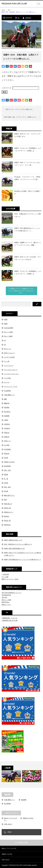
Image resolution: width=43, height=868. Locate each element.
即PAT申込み (5, 602)
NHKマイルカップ (9, 353)
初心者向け (7, 412)
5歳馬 (6, 324)
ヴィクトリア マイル (11, 387)
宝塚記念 (7, 437)
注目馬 (6, 483)
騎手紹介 (7, 516)
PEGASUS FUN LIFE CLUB (18, 865)
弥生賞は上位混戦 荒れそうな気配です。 (27, 192)
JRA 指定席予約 (6, 595)
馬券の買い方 (8, 504)
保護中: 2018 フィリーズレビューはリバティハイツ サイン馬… (27, 164)
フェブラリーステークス (11, 374)
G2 (9, 10)
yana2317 (28, 18)
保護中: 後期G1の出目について (13, 540)
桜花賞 (6, 475)
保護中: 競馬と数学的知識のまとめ (14, 548)
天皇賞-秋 (7, 428)
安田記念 (7, 433)
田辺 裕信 (7, 487)
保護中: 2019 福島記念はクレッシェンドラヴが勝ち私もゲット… (27, 229)
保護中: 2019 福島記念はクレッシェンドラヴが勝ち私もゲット (23, 560)
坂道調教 (7, 416)
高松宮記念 (7, 525)
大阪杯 (6, 420)
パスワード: (20, 88)
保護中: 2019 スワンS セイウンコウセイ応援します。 (27, 135)
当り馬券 (7, 445)
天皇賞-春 (7, 424)
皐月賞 (6, 491)
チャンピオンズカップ (11, 370)
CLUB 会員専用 (9, 328)
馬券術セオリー (9, 512)
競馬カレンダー (6, 605)
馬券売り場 (7, 508)
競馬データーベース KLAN (10, 579)
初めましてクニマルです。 (10, 848)
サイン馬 (7, 361)
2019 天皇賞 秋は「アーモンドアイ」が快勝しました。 (21, 117)
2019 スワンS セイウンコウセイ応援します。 (20, 109)
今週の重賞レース (9, 395)
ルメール (7, 382)
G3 (5, 345)
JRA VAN (4, 597)
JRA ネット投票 (6, 600)
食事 (5, 500)
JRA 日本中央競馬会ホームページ (12, 593)
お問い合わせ (8, 824)
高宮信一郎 (7, 521)
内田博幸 (7, 407)
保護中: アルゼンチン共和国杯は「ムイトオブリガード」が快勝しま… (28, 149)
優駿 (5, 399)
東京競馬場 (7, 466)
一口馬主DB (5, 574)
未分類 (6, 458)
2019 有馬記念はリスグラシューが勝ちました (27, 215)
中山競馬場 (7, 391)
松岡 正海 (7, 470)
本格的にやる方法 (9, 462)
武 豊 (6, 479)
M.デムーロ (7, 349)
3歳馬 (6, 320)
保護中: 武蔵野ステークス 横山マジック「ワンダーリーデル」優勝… (28, 244)
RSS (9, 832)
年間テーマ (7, 441)
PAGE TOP (21, 843)
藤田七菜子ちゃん (9, 495)
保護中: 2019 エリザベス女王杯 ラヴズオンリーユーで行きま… (27, 258)
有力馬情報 (7, 449)
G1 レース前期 (8, 332)
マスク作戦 (7, 378)
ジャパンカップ (9, 366)
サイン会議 (5, 577)
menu (39, 4)
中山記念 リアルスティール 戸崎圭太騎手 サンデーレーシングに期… (27, 178)
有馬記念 (7, 454)
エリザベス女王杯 (9, 357)
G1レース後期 (8, 336)
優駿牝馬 (7, 403)
